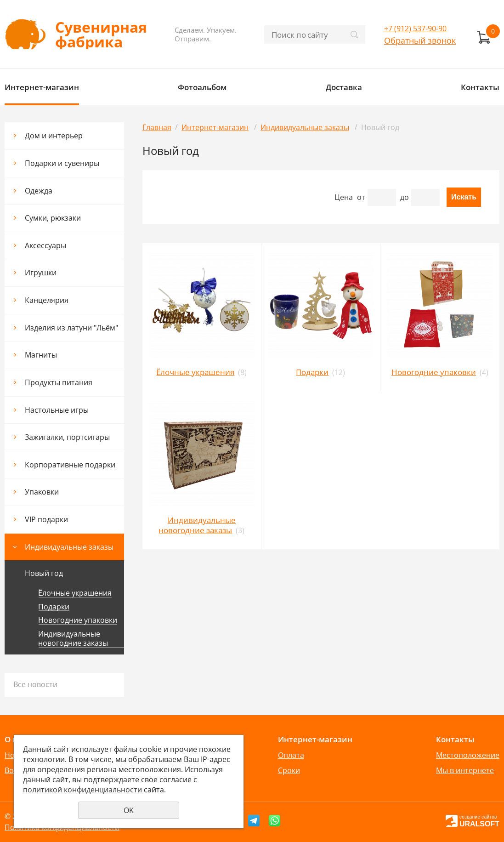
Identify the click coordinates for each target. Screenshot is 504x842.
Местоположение (468, 755)
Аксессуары (45, 245)
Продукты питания (59, 382)
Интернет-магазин (42, 87)
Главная (157, 127)
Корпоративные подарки (70, 465)
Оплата (291, 755)
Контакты (480, 87)
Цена (344, 197)
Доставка (344, 87)
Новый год (44, 573)
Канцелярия (47, 300)
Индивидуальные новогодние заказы (73, 639)
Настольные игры (57, 410)
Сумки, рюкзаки (53, 218)
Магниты (41, 355)
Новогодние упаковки (78, 620)
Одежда (39, 191)
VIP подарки (46, 519)
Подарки (54, 607)
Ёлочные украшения (75, 593)
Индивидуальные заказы (69, 547)
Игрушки (41, 273)
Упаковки (42, 492)
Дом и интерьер (54, 136)
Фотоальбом (202, 87)
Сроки (289, 770)
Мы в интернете (465, 770)
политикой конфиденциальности (82, 790)
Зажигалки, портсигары (67, 437)
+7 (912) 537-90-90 (415, 28)
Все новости (35, 684)
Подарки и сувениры (62, 163)
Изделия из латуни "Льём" (71, 328)
